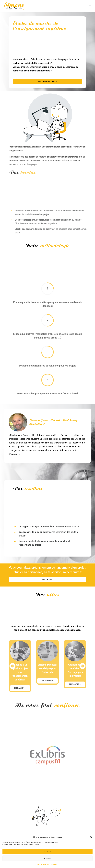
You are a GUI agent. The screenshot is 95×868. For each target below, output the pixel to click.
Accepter (47, 851)
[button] (91, 837)
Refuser (48, 858)
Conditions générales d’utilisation (46, 864)
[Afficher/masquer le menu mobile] (90, 6)
